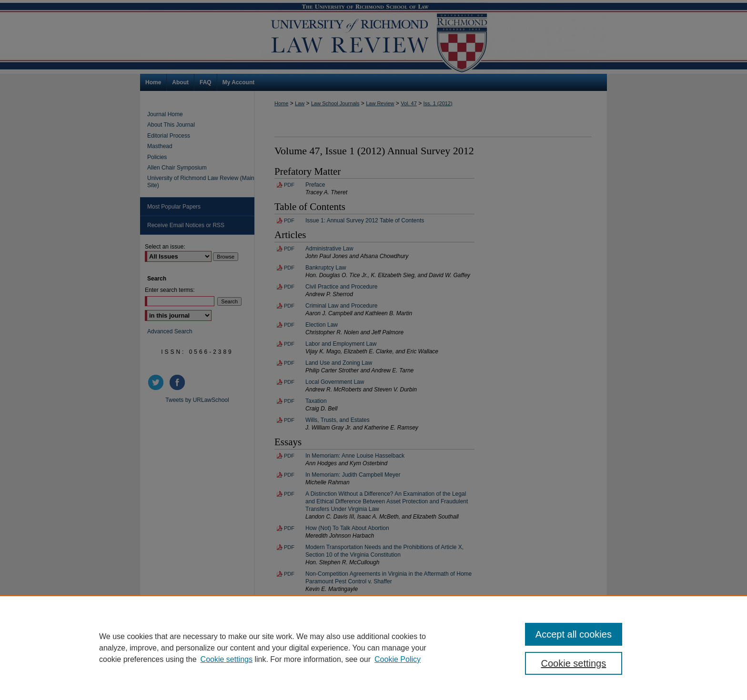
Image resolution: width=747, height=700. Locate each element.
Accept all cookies (574, 634)
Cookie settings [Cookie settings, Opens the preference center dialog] (574, 663)
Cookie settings (227, 659)
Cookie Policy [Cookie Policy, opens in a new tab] (398, 659)
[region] (373, 648)
